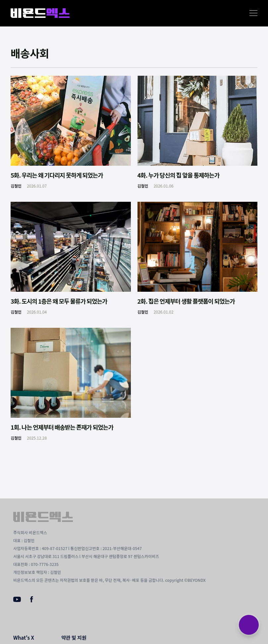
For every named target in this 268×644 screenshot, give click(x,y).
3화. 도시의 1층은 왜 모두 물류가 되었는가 (59, 301)
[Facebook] (32, 601)
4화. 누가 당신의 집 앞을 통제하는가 (179, 175)
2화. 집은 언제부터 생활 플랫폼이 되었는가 (186, 301)
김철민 (16, 186)
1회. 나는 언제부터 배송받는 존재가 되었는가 (62, 427)
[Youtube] (17, 600)
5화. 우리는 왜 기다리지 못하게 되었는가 (57, 175)
